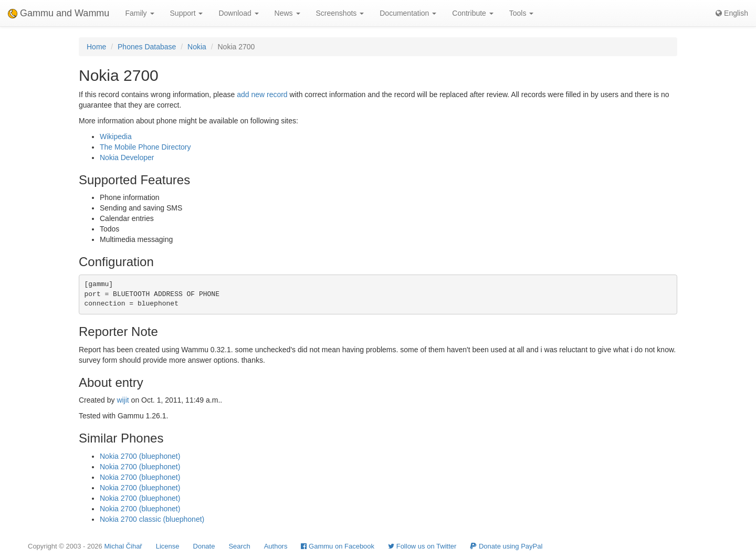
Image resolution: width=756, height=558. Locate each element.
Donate (204, 546)
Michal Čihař (123, 546)
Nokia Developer (127, 157)
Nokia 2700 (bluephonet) (140, 456)
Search (239, 546)
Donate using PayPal (506, 546)
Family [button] (139, 13)
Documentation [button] (408, 13)
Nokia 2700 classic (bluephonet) (152, 519)
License (168, 546)
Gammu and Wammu (59, 13)
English (732, 13)
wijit (123, 400)
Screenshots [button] (340, 13)
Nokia (197, 47)
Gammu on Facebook (338, 546)
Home (96, 47)
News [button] (287, 13)
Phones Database (147, 47)
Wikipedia (116, 136)
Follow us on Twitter (422, 546)
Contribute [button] (472, 13)
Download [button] (238, 13)
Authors (276, 546)
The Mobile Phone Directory (145, 147)
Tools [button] (522, 13)
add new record (262, 94)
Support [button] (187, 13)
